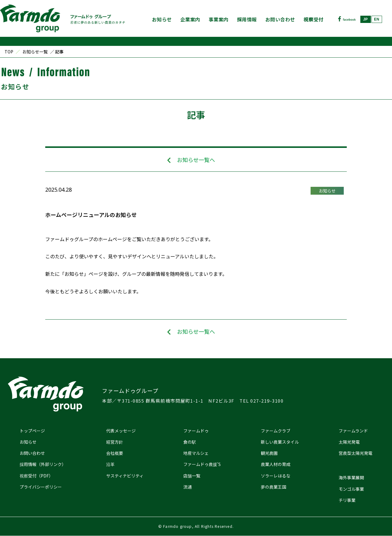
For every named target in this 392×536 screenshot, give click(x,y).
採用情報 (247, 19)
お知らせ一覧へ (196, 160)
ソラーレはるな (276, 476)
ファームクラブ (276, 431)
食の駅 (190, 442)
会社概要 (115, 453)
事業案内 (219, 19)
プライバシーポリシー (41, 487)
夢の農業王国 (273, 487)
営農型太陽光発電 (356, 453)
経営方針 (115, 442)
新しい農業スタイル (280, 442)
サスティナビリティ (125, 476)
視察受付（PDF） (36, 476)
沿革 (110, 464)
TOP (9, 52)
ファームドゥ (196, 431)
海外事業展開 (351, 477)
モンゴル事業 (351, 489)
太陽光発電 (349, 442)
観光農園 (269, 453)
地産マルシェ (196, 453)
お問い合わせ (280, 19)
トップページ (32, 431)
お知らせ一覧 (35, 52)
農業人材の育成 (276, 464)
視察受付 (314, 19)
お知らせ (162, 19)
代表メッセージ (121, 431)
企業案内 (190, 19)
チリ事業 (347, 500)
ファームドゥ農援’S (202, 464)
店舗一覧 (192, 476)
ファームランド (353, 431)
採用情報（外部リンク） (43, 464)
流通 (188, 487)
